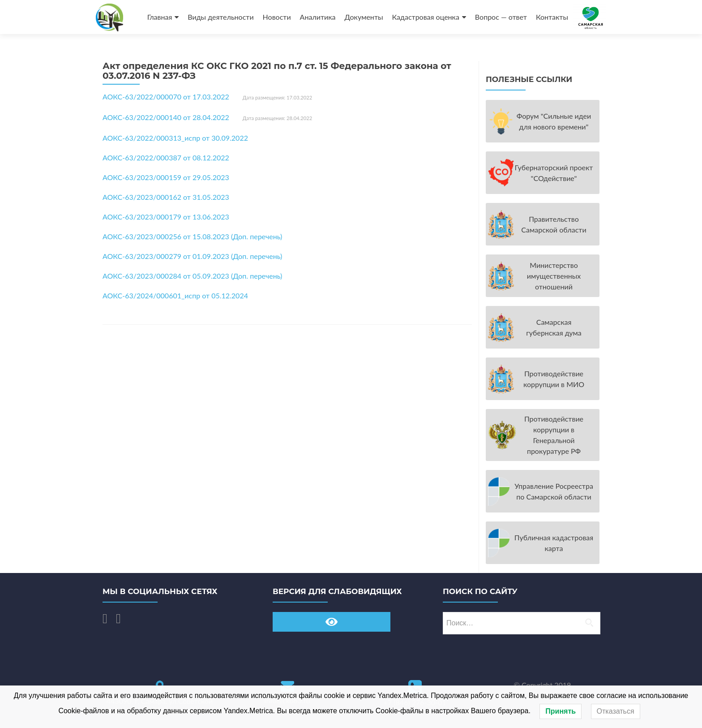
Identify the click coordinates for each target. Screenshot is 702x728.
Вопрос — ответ (501, 17)
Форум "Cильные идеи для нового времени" (554, 121)
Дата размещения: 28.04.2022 (277, 118)
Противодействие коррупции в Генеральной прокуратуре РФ (554, 435)
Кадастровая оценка (426, 17)
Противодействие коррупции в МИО (554, 379)
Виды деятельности (220, 17)
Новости (277, 17)
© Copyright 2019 (543, 685)
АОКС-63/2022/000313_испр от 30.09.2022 (175, 138)
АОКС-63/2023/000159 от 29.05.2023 (166, 177)
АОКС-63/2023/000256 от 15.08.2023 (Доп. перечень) (192, 236)
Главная (160, 17)
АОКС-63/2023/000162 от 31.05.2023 (166, 197)
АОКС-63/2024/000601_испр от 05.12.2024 (175, 295)
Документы (364, 17)
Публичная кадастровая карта (554, 543)
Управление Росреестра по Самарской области (554, 491)
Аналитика (318, 17)
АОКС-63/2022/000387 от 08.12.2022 (166, 157)
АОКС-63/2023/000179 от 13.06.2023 (166, 217)
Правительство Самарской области (554, 224)
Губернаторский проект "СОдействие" (554, 173)
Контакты (552, 17)
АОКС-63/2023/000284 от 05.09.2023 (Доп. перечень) (192, 276)
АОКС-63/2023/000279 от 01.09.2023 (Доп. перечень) (192, 256)
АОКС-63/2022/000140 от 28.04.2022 (166, 117)
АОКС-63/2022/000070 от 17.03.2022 (166, 97)
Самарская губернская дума (554, 327)
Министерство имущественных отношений (554, 276)
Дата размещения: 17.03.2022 (277, 97)
